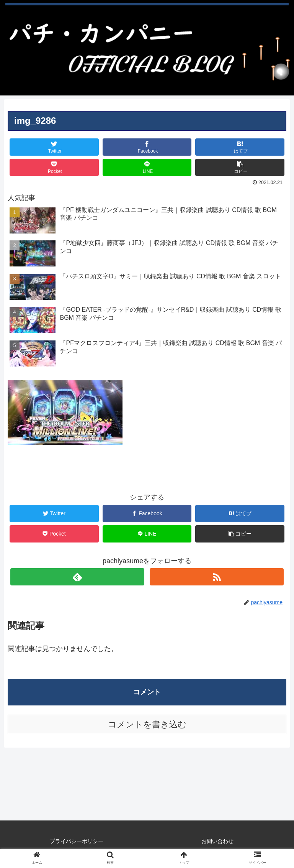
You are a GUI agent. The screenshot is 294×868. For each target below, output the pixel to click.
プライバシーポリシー (77, 841)
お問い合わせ (217, 841)
